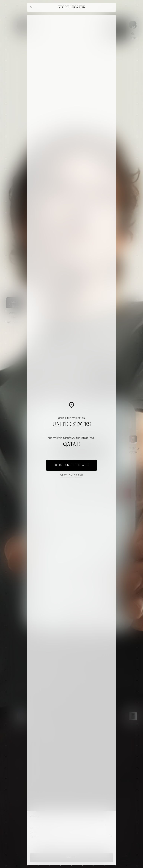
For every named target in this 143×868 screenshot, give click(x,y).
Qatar (71, 476)
